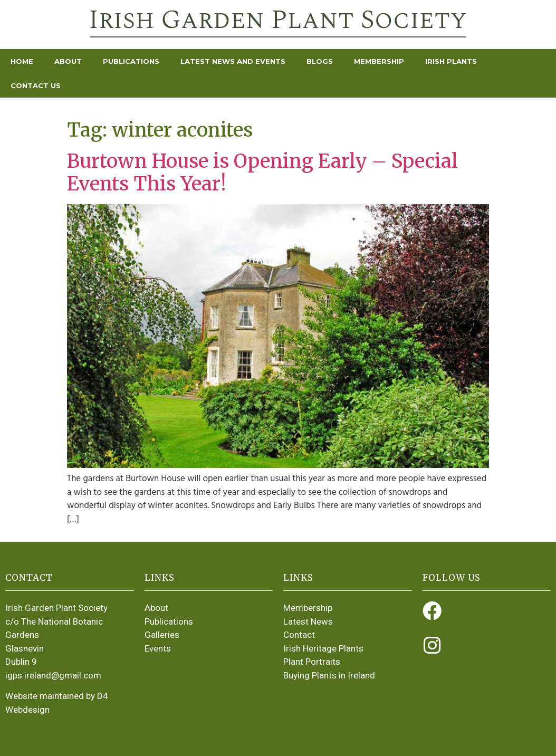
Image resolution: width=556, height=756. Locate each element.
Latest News (308, 621)
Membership (379, 61)
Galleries (162, 635)
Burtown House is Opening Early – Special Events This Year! (262, 173)
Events (158, 648)
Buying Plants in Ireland (329, 675)
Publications (131, 61)
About (68, 61)
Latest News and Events (233, 61)
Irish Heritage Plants (323, 648)
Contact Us (36, 85)
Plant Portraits (312, 662)
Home (22, 61)
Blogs (320, 61)
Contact (299, 635)
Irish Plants (451, 61)
